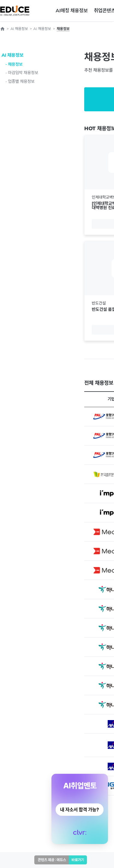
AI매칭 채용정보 (72, 11)
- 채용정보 (14, 64)
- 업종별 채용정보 (20, 81)
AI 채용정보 (12, 55)
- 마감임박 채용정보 (22, 73)
